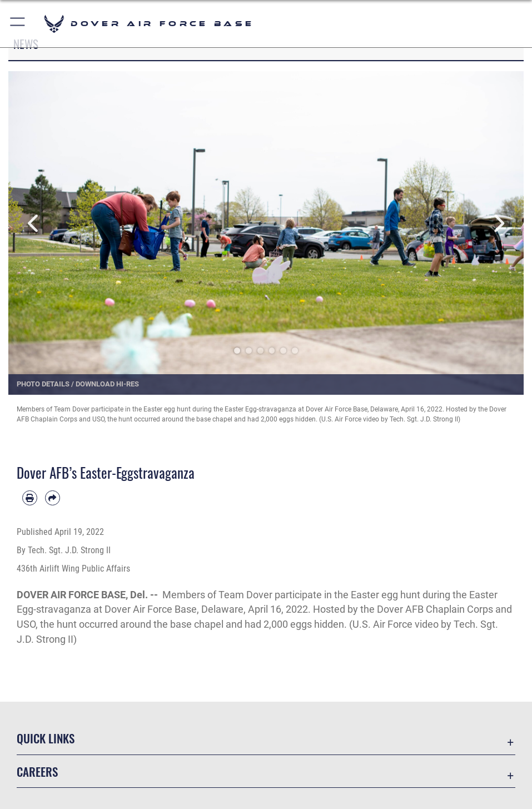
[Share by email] (53, 498)
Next (498, 223)
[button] (18, 24)
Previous (34, 223)
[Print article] (30, 498)
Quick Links (46, 738)
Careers (37, 771)
